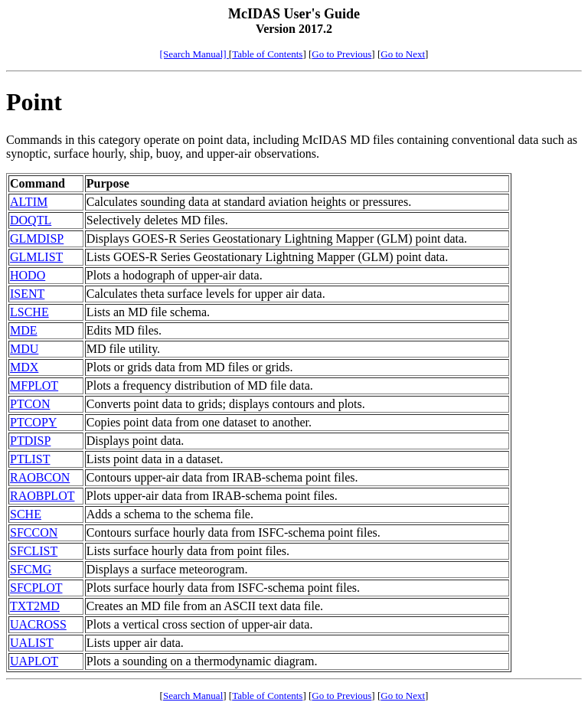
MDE (24, 330)
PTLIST (30, 459)
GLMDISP (37, 238)
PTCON (30, 404)
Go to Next (403, 54)
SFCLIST (34, 551)
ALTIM (29, 202)
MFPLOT (34, 385)
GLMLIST (36, 257)
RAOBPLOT (42, 496)
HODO (28, 275)
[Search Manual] (194, 54)
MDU (24, 349)
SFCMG (31, 569)
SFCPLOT (36, 588)
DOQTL (31, 220)
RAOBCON (40, 477)
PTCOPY (33, 422)
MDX (24, 367)
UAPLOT (34, 661)
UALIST (32, 643)
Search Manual (193, 696)
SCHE (26, 514)
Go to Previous (341, 54)
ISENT (27, 294)
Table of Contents (267, 54)
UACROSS (38, 624)
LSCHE (29, 312)
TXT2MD (35, 606)
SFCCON (34, 532)
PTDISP (30, 441)
